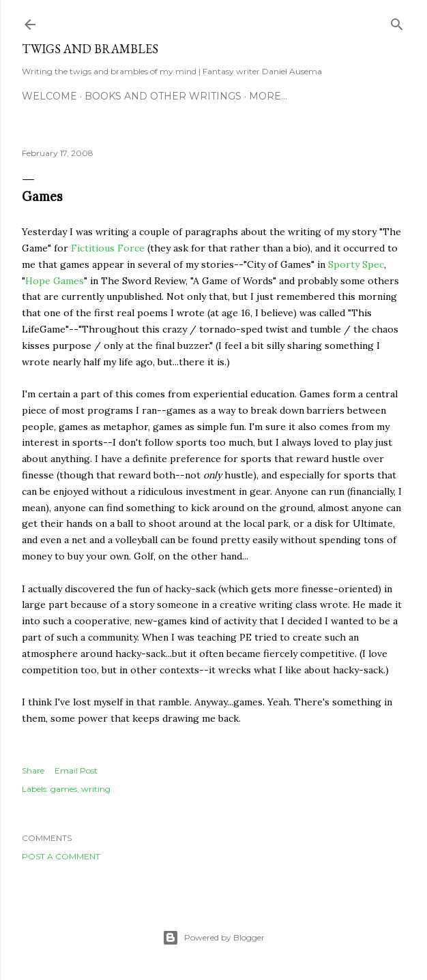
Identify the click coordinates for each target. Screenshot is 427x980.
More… (268, 96)
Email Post (76, 770)
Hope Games (55, 281)
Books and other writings (163, 96)
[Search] (397, 21)
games (64, 789)
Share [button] (33, 770)
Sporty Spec (356, 264)
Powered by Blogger (213, 938)
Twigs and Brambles (90, 49)
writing (96, 789)
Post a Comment (61, 856)
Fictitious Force (108, 248)
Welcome (49, 96)
